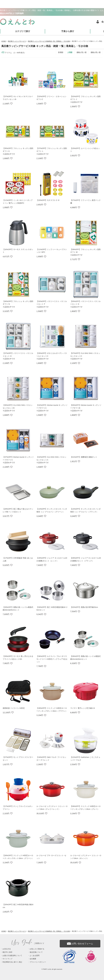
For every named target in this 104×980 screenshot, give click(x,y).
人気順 (70, 52)
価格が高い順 (96, 52)
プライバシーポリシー (38, 962)
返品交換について (36, 952)
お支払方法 (7, 949)
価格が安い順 (81, 52)
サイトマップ (7, 959)
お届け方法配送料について (12, 956)
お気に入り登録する (37, 949)
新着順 (61, 52)
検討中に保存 (7, 952)
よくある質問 (35, 956)
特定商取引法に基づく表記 (12, 962)
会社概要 (33, 959)
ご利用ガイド (28, 943)
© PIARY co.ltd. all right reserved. (52, 969)
